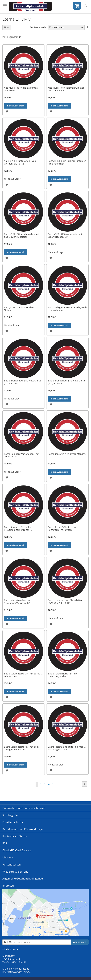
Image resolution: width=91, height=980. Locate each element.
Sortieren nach (38, 27)
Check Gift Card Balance (17, 850)
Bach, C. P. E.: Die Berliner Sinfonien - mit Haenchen (67, 162)
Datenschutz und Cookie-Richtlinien (24, 808)
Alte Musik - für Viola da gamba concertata (21, 89)
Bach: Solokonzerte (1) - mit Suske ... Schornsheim (23, 675)
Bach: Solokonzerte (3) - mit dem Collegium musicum (21, 748)
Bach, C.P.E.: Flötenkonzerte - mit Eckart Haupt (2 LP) (65, 236)
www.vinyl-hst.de (21, 972)
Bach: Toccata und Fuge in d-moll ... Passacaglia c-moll (67, 748)
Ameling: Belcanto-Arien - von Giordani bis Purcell (20, 162)
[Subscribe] (80, 942)
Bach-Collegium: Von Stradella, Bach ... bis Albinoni (67, 309)
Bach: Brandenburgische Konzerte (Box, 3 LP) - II (66, 382)
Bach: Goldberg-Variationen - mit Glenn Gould (22, 455)
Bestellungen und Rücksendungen (23, 829)
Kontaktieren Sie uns (15, 836)
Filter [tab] (7, 27)
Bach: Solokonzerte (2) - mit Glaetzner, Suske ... (62, 675)
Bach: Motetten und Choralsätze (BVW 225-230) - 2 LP (65, 602)
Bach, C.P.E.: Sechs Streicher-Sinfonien (19, 309)
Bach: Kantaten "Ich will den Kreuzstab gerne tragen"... (19, 528)
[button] (7, 111)
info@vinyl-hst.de (20, 969)
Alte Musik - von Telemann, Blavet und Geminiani (66, 89)
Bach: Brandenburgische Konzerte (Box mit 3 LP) (22, 382)
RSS (5, 843)
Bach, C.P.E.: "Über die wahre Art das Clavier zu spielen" (21, 236)
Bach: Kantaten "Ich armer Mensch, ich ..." (67, 455)
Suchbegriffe (10, 815)
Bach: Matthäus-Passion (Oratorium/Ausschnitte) (17, 602)
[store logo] (30, 7)
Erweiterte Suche (13, 822)
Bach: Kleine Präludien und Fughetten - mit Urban (63, 528)
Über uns (8, 857)
